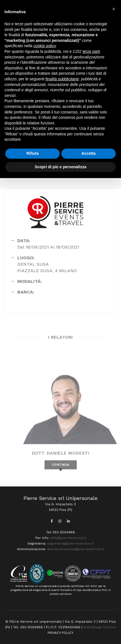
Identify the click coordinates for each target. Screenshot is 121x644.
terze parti (91, 51)
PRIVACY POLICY (61, 633)
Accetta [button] (89, 153)
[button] (61, 469)
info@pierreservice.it (68, 538)
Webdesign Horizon (100, 627)
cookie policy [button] (45, 46)
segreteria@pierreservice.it (70, 543)
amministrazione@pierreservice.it (75, 549)
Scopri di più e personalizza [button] (61, 167)
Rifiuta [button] (32, 153)
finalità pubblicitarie (62, 79)
